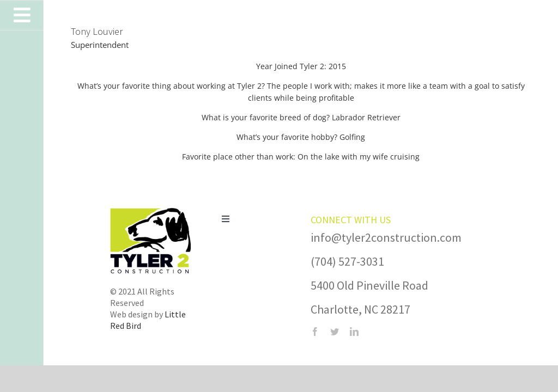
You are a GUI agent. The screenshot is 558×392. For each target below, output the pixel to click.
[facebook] (315, 332)
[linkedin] (354, 332)
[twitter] (335, 332)
